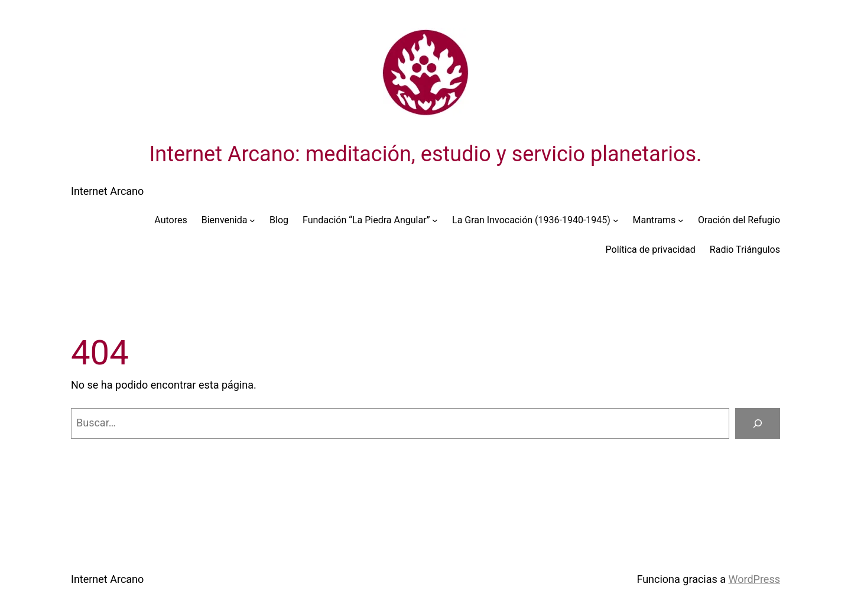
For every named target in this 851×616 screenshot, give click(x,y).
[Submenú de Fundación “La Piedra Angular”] (435, 220)
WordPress (754, 579)
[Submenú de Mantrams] (681, 220)
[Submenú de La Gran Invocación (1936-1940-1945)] (616, 220)
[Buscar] (758, 423)
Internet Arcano (107, 191)
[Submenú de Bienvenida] (252, 220)
